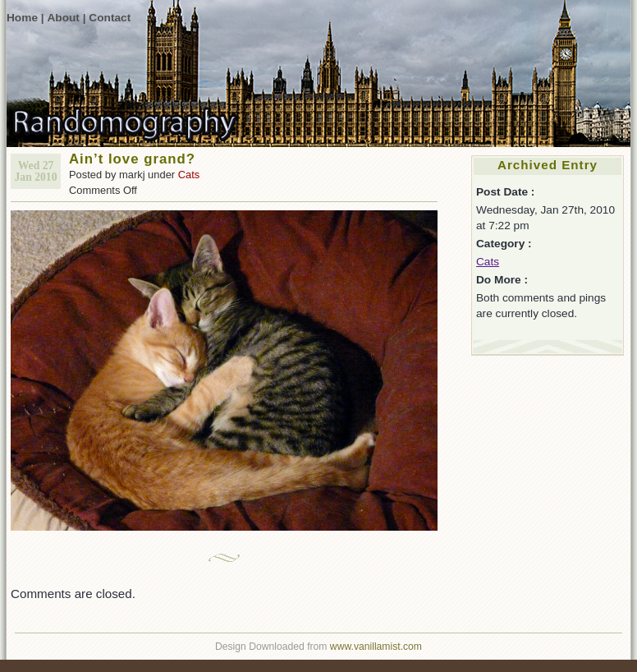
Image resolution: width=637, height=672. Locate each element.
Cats (189, 175)
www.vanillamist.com (376, 647)
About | (66, 18)
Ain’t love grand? (132, 159)
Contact (110, 18)
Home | (25, 18)
